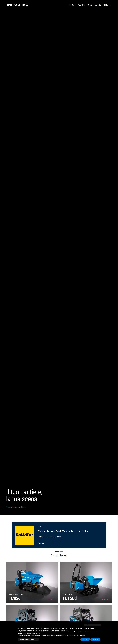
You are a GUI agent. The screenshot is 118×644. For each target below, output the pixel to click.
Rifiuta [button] (85, 639)
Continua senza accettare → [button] (92, 625)
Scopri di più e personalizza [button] (28, 639)
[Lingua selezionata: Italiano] (107, 5)
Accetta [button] (95, 639)
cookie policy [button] (65, 630)
